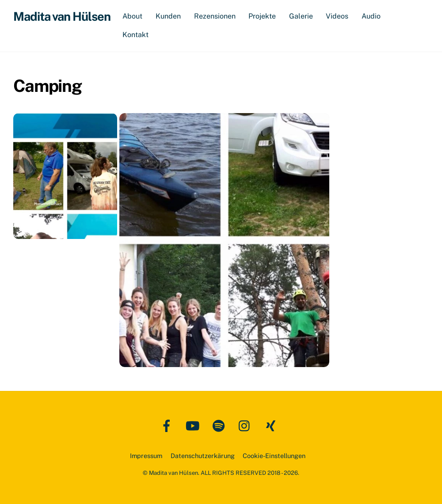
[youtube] (194, 425)
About (132, 16)
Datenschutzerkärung (203, 456)
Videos (337, 16)
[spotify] (220, 425)
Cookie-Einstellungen (274, 456)
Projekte (262, 16)
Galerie (301, 16)
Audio (371, 16)
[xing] (272, 425)
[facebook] (168, 425)
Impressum (146, 456)
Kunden (168, 16)
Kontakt (135, 35)
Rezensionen (215, 16)
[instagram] (246, 425)
